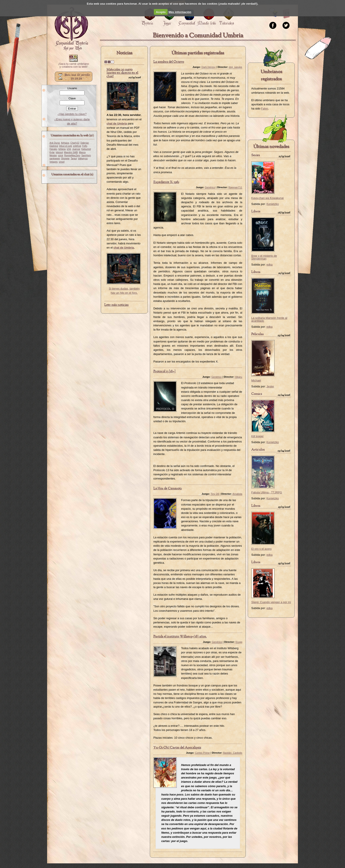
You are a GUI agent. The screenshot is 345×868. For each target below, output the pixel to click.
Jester (270, 386)
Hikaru (239, 377)
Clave (72, 98)
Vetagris (54, 162)
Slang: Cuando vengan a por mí (271, 602)
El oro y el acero (261, 549)
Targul (74, 159)
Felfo (85, 146)
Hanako (53, 149)
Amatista (237, 494)
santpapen (55, 159)
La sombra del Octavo (169, 62)
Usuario (72, 88)
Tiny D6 (215, 494)
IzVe (69, 149)
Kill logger (257, 436)
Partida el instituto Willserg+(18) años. (180, 637)
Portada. (71, 29)
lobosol (59, 152)
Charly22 (75, 143)
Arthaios (65, 143)
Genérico (210, 187)
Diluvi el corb (66, 146)
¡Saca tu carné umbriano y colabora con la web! (73, 65)
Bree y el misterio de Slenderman (264, 257)
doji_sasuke (236, 67)
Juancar (76, 149)
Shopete (65, 159)
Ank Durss (55, 143)
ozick (61, 155)
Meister (53, 155)
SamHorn (86, 155)
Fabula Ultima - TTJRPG (267, 492)
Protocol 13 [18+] (164, 372)
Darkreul (54, 146)
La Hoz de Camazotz (168, 489)
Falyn (265, 109)
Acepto (161, 12)
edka (270, 265)
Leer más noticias (116, 305)
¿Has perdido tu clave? (72, 114)
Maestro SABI (71, 152)
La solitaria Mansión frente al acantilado (269, 319)
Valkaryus (83, 159)
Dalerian (85, 143)
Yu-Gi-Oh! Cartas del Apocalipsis (177, 748)
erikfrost (77, 146)
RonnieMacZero (72, 155)
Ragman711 (235, 187)
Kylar (52, 152)
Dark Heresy (209, 67)
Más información (180, 12)
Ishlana (62, 149)
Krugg (239, 642)
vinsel (62, 162)
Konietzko (273, 204)
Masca (82, 152)
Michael (256, 380)
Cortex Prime (202, 753)
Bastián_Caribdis (233, 753)
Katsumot (86, 149)
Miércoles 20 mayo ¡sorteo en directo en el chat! (122, 73)
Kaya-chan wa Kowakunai (267, 198)
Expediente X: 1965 (166, 182)
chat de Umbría (124, 248)
